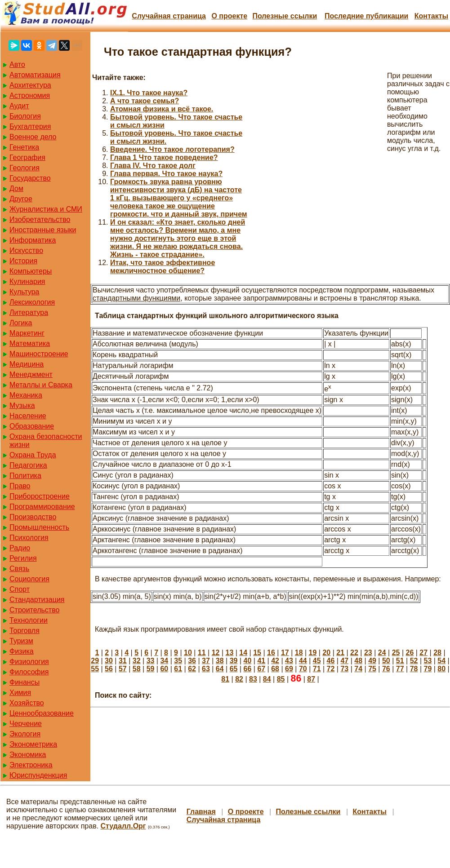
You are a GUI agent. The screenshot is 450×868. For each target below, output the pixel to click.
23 (368, 653)
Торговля (25, 631)
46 (331, 661)
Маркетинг (27, 333)
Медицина (27, 364)
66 (248, 669)
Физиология (29, 662)
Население (28, 416)
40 (248, 661)
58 (137, 669)
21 (340, 653)
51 (400, 661)
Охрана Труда (33, 455)
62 (192, 669)
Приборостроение (40, 496)
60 (164, 669)
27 (423, 653)
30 (109, 661)
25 (396, 653)
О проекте (229, 16)
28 (437, 653)
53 (428, 661)
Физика (22, 651)
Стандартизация (37, 600)
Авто (17, 64)
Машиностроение (39, 354)
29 (95, 661)
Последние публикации (366, 16)
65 (234, 669)
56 (109, 669)
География (27, 157)
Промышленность (39, 527)
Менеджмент (31, 374)
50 (386, 661)
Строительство (34, 610)
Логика (21, 323)
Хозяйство (27, 703)
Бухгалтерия (30, 126)
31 (123, 661)
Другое (21, 199)
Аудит (19, 106)
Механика (26, 395)
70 (303, 669)
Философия (29, 672)
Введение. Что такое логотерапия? (172, 149)
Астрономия (30, 95)
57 (123, 669)
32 (137, 661)
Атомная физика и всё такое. (162, 109)
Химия (20, 693)
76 (386, 669)
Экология (25, 734)
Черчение (26, 724)
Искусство (26, 250)
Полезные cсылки (285, 16)
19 (313, 653)
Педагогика (28, 465)
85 (281, 679)
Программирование (42, 507)
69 (289, 669)
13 (230, 653)
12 (216, 653)
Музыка (22, 405)
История (23, 261)
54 (441, 661)
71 (317, 669)
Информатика (33, 240)
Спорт (20, 589)
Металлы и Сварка (41, 385)
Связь (19, 569)
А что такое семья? (145, 101)
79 (428, 669)
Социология (29, 579)
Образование (32, 426)
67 (261, 669)
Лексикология (32, 302)
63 (206, 669)
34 (164, 661)
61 (178, 669)
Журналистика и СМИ (46, 209)
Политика (25, 476)
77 (400, 669)
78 (414, 669)
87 (311, 679)
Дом (16, 188)
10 (188, 653)
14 (243, 653)
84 (267, 679)
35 (178, 661)
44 (303, 661)
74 (358, 669)
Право (20, 486)
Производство (33, 517)
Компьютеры (31, 271)
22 (354, 653)
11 (202, 653)
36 (192, 661)
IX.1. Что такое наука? (149, 93)
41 (261, 661)
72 (331, 669)
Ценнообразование (42, 713)
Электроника (31, 765)
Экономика (28, 755)
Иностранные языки (43, 230)
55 (95, 669)
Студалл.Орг (123, 826)
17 (285, 653)
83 (253, 679)
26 (410, 653)
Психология (29, 538)
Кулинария (27, 281)
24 (382, 653)
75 (372, 669)
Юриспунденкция (38, 775)
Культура (25, 292)
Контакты (431, 16)
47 (344, 661)
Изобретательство (40, 219)
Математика (30, 343)
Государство (30, 178)
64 (220, 669)
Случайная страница (169, 16)
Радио (20, 548)
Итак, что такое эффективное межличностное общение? (163, 267)
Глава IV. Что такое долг (153, 166)
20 (326, 653)
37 (206, 661)
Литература (29, 312)
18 (299, 653)
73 (344, 669)
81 (225, 679)
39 (234, 661)
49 (372, 661)
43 (289, 661)
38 (220, 661)
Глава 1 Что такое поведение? (164, 157)
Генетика (24, 147)
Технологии (29, 620)
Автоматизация (35, 75)
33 (151, 661)
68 (275, 669)
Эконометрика (33, 744)
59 (151, 669)
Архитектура (30, 85)
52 (414, 661)
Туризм (21, 641)
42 (275, 661)
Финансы (25, 682)
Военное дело (33, 137)
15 (257, 653)
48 (358, 661)
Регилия (23, 558)
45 (317, 661)
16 (271, 653)
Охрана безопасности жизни (46, 441)
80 (441, 669)
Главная (201, 812)
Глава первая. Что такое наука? (166, 174)
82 (239, 679)
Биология (25, 116)
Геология (25, 168)
